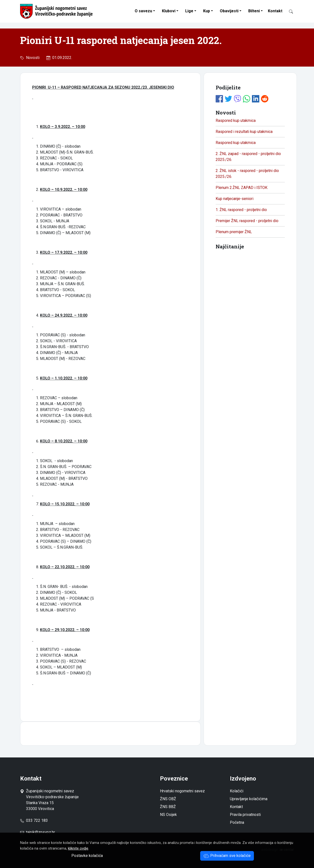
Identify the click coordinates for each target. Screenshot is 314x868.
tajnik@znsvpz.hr (40, 832)
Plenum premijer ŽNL (234, 232)
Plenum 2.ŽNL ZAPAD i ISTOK (242, 188)
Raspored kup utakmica (236, 121)
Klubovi (169, 11)
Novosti (32, 58)
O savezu (143, 11)
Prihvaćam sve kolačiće (227, 856)
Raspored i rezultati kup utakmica (244, 132)
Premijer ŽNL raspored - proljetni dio (247, 221)
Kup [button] (207, 11)
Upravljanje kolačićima (249, 799)
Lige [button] (189, 11)
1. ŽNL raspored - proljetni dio (241, 210)
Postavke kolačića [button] (87, 856)
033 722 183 (34, 820)
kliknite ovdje (78, 848)
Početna (237, 822)
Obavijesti (229, 11)
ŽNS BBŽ (168, 807)
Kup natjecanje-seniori (235, 199)
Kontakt (275, 11)
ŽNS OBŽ (168, 799)
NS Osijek (168, 815)
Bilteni (254, 11)
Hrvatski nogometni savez (182, 791)
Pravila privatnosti (245, 815)
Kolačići (237, 791)
